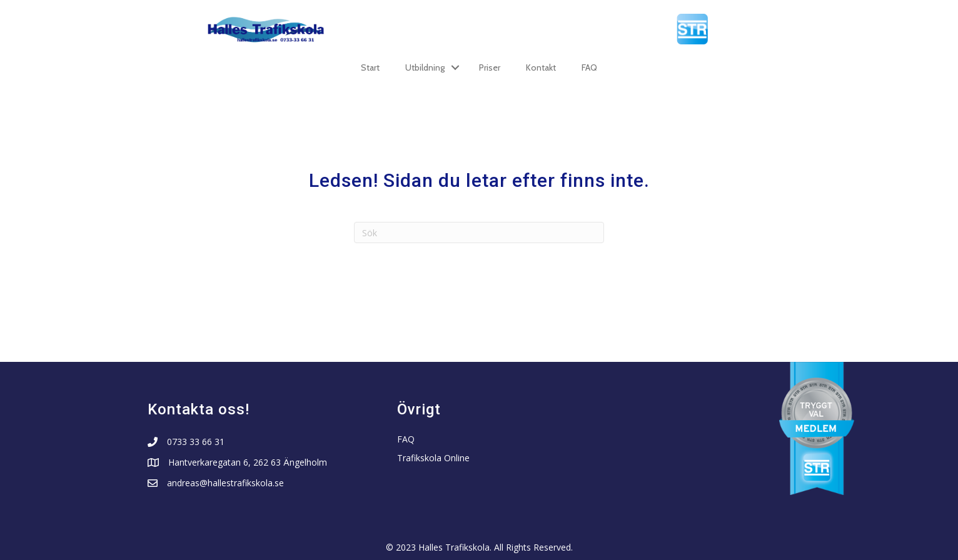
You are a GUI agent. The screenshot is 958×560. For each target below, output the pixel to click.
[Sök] (479, 232)
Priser (490, 67)
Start (370, 67)
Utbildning (425, 67)
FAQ (589, 67)
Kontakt (541, 67)
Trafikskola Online (433, 458)
